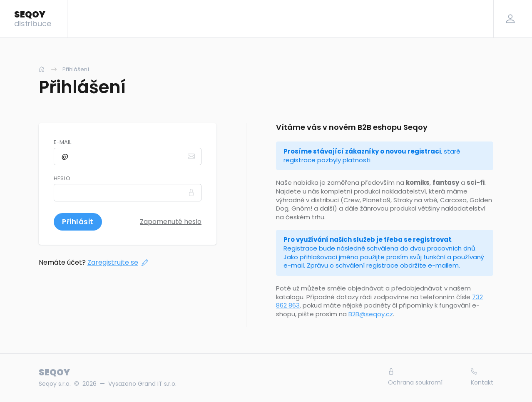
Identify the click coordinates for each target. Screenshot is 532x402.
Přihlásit (78, 222)
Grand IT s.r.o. (157, 384)
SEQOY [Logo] (33, 18)
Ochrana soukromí (415, 377)
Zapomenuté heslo (171, 222)
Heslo (62, 179)
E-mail (62, 142)
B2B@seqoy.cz (371, 314)
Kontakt (482, 377)
